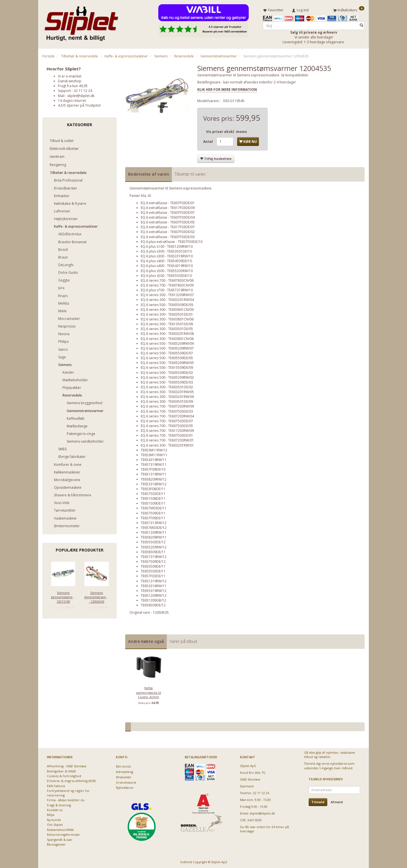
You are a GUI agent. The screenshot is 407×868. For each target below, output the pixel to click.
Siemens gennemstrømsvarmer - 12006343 (97, 596)
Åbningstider (56, 844)
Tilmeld (318, 801)
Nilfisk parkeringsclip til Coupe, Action (149, 691)
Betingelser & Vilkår (62, 770)
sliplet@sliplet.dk (81, 95)
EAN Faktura (56, 785)
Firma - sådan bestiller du (66, 799)
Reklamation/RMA (60, 829)
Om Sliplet (55, 824)
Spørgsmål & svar (60, 838)
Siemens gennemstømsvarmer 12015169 (63, 596)
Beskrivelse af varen (149, 173)
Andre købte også (146, 640)
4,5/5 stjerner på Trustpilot (79, 104)
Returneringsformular (63, 834)
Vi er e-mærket (70, 75)
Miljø (51, 814)
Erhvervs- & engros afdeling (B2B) (71, 780)
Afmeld (337, 801)
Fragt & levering (59, 804)
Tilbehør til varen (190, 173)
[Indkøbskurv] (349, 9)
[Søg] (361, 24)
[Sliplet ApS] (81, 22)
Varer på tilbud (183, 640)
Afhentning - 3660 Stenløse (67, 765)
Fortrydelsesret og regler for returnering (68, 792)
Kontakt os (55, 809)
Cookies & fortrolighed (64, 775)
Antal (208, 140)
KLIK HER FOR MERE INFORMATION (227, 88)
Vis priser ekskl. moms (227, 131)
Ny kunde (54, 819)
